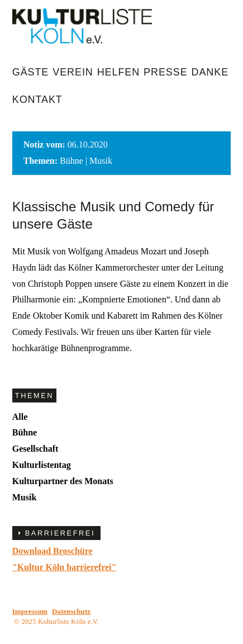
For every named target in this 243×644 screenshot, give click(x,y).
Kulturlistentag (42, 465)
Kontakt (37, 100)
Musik (25, 497)
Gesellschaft (35, 449)
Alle (20, 417)
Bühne (25, 432)
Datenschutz (71, 611)
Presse (165, 72)
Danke (210, 72)
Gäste (31, 72)
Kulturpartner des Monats (63, 481)
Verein (73, 72)
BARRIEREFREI (60, 533)
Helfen (118, 72)
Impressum (30, 611)
